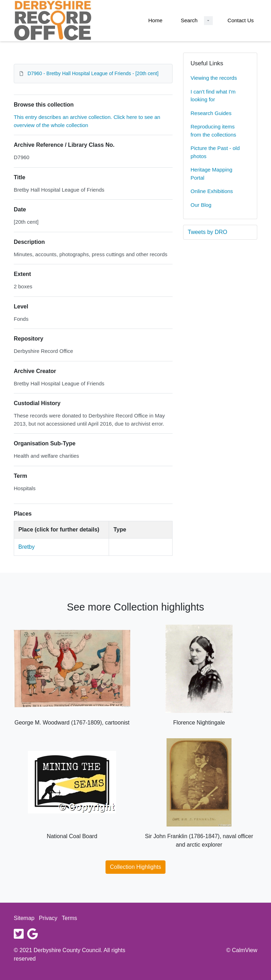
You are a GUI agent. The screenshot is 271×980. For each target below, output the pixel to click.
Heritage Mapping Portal (211, 174)
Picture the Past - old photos (215, 152)
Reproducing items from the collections (213, 131)
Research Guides (211, 113)
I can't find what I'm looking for (213, 96)
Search (189, 20)
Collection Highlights (136, 867)
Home (155, 20)
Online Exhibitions (212, 191)
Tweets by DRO (207, 232)
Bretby (26, 547)
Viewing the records (214, 78)
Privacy (48, 918)
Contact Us (241, 20)
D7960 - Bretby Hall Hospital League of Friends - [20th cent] (93, 73)
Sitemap (24, 918)
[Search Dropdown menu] (208, 21)
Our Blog (201, 205)
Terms (70, 918)
